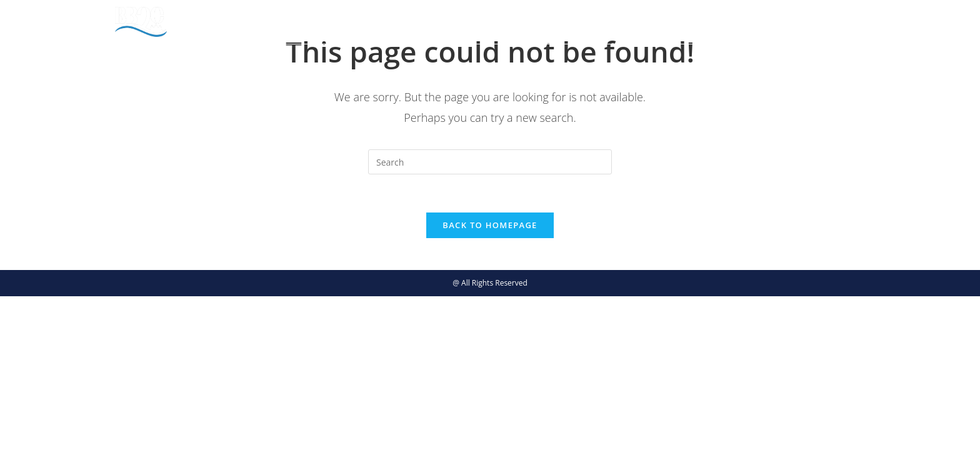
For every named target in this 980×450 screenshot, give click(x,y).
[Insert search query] (490, 162)
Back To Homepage (490, 225)
